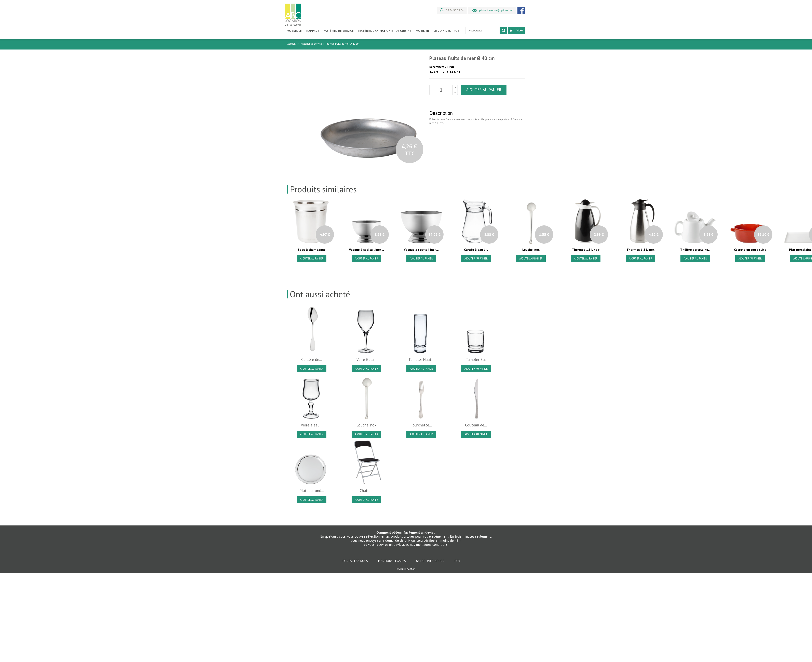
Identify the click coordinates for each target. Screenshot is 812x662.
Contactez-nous (356, 561)
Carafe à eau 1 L (476, 250)
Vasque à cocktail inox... (366, 250)
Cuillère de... (312, 360)
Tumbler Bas (476, 360)
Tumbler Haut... (421, 360)
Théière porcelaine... (695, 250)
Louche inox (531, 250)
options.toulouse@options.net (495, 10)
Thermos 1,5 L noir (586, 250)
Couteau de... (476, 425)
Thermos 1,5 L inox (640, 250)
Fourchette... (421, 425)
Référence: (437, 67)
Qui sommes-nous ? (431, 561)
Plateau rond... (312, 491)
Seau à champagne (312, 250)
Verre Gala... (367, 360)
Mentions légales (392, 561)
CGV (457, 561)
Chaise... (367, 491)
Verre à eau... (312, 425)
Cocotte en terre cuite (750, 250)
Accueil (291, 44)
